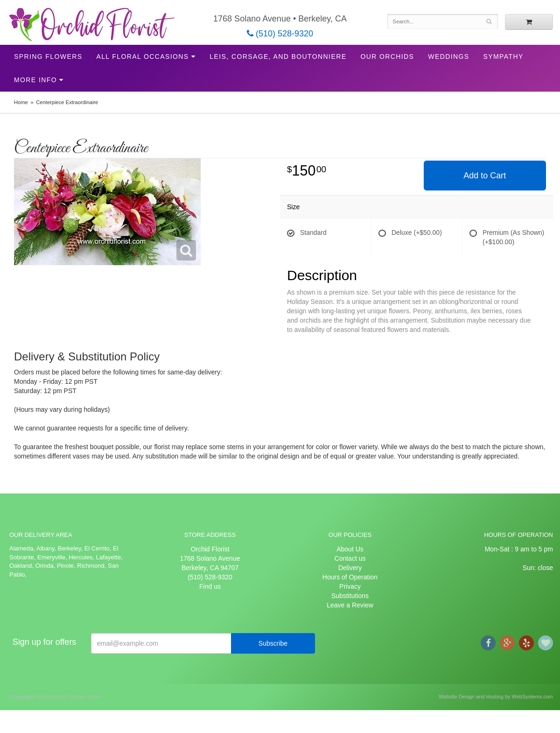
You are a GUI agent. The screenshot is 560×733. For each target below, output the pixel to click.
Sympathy (504, 56)
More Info (35, 80)
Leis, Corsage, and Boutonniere (278, 56)
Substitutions (350, 596)
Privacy (350, 586)
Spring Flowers (48, 56)
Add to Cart (485, 176)
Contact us (350, 558)
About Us (350, 549)
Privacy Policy (85, 697)
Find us (210, 586)
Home (21, 102)
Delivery (350, 568)
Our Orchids (387, 56)
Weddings (448, 56)
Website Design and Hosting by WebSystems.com (496, 697)
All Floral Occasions (142, 56)
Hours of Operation (350, 577)
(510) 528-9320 (280, 34)
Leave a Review (350, 605)
